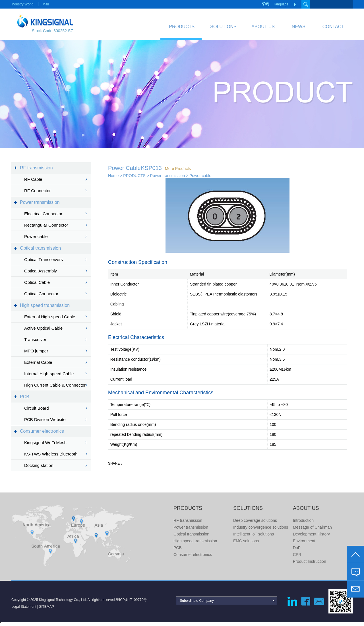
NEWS (299, 27)
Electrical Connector (43, 214)
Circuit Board (37, 408)
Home (113, 176)
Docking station (39, 465)
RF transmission (36, 168)
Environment (304, 541)
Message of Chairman (312, 527)
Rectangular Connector (46, 225)
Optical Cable (37, 282)
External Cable (38, 362)
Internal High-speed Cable (49, 374)
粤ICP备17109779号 (131, 600)
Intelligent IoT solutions (254, 534)
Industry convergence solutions (261, 527)
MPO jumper (36, 351)
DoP (297, 548)
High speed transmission (45, 305)
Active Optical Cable (43, 328)
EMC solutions (246, 541)
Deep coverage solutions (255, 520)
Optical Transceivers (44, 259)
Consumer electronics (42, 431)
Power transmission (40, 202)
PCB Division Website (45, 419)
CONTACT (333, 27)
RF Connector (37, 191)
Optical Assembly (41, 271)
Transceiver (35, 339)
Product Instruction (310, 561)
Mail (45, 4)
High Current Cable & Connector (55, 385)
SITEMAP (46, 607)
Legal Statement (24, 607)
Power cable (36, 236)
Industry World (22, 4)
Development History (311, 534)
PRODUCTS (182, 27)
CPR (297, 555)
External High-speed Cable (50, 317)
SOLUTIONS (223, 27)
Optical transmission (40, 248)
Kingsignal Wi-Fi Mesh (45, 443)
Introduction (303, 520)
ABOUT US (263, 27)
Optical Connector (41, 294)
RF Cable (33, 179)
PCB (25, 397)
